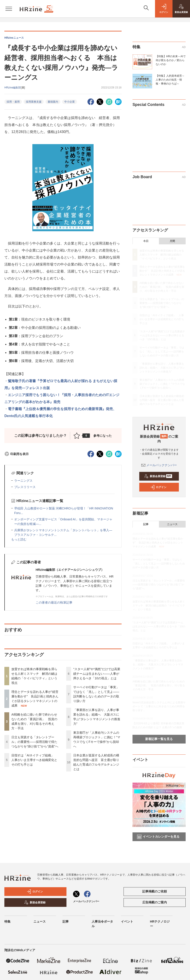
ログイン (158, 487)
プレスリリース (25, 487)
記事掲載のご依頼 (155, 891)
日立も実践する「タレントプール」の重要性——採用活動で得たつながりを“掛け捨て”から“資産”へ (35, 742)
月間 (172, 241)
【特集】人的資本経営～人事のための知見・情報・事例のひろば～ (170, 80)
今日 (146, 241)
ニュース (172, 524)
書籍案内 (53, 102)
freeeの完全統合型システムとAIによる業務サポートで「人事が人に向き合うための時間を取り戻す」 (159, 706)
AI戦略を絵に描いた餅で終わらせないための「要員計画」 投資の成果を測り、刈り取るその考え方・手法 (162, 287)
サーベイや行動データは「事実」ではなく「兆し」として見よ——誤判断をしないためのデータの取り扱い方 (162, 352)
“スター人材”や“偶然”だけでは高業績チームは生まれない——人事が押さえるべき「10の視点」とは (97, 674)
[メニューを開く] (9, 9)
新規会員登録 (158, 476)
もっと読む (19, 539)
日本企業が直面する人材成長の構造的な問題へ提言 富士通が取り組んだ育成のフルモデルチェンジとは (162, 400)
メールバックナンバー (159, 465)
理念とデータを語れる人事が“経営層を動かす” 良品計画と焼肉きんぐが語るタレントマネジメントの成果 (162, 271)
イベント (127, 921)
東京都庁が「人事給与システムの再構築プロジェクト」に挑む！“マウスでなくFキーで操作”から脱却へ (162, 384)
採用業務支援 (34, 102)
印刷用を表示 (17, 454)
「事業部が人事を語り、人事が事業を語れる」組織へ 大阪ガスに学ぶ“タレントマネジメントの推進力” (162, 368)
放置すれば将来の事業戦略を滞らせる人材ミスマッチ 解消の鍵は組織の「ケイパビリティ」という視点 (162, 255)
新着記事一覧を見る (159, 739)
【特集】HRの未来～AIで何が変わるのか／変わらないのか (171, 60)
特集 (7, 921)
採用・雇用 (13, 102)
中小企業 (70, 102)
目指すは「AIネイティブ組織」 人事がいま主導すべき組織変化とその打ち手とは (34, 760)
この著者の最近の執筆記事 (54, 602)
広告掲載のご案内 (155, 902)
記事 (146, 524)
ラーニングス (23, 481)
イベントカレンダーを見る (158, 837)
